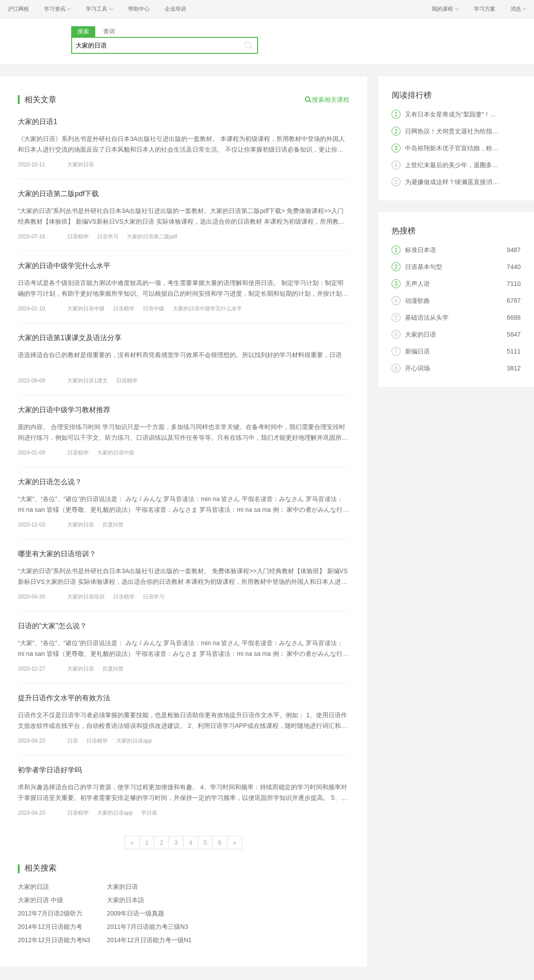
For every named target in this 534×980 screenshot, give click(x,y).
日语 (73, 741)
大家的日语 (81, 165)
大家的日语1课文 (87, 381)
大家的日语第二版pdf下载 (58, 194)
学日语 (149, 813)
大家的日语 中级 (40, 900)
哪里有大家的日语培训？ (57, 554)
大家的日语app (134, 741)
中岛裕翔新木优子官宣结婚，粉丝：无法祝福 (467, 148)
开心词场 (417, 368)
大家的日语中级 (86, 309)
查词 (109, 31)
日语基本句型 (424, 267)
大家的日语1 (38, 122)
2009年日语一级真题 (136, 913)
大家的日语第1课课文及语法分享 (70, 338)
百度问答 (113, 525)
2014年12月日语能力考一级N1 (149, 940)
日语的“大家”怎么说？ (52, 626)
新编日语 (417, 351)
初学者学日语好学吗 (50, 770)
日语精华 (78, 237)
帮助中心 (139, 9)
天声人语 (417, 284)
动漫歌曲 (417, 301)
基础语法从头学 (427, 317)
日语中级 (154, 309)
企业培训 (175, 9)
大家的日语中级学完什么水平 (64, 266)
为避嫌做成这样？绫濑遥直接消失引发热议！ (467, 182)
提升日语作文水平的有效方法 (64, 698)
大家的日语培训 (86, 597)
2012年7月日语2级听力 (50, 913)
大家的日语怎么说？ (50, 482)
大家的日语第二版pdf (152, 237)
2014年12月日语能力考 (50, 927)
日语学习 (108, 237)
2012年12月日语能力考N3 (54, 940)
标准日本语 (421, 250)
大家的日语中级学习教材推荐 (64, 410)
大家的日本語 (125, 900)
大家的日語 (33, 887)
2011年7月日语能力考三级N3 (148, 927)
